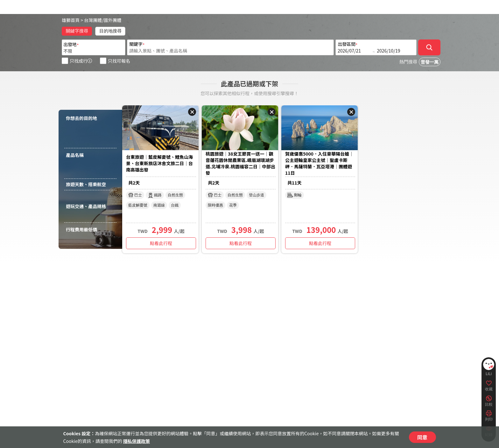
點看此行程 (161, 243)
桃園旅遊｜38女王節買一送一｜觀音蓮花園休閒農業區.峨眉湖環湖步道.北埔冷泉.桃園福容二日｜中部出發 (240, 163)
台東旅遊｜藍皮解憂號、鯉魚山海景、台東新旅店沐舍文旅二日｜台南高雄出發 (159, 163)
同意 (422, 437)
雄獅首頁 (71, 20)
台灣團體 (93, 20)
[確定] (429, 47)
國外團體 (113, 20)
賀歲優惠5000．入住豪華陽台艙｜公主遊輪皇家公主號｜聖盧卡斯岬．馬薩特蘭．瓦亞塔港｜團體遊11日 (319, 163)
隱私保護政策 (137, 441)
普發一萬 (430, 62)
